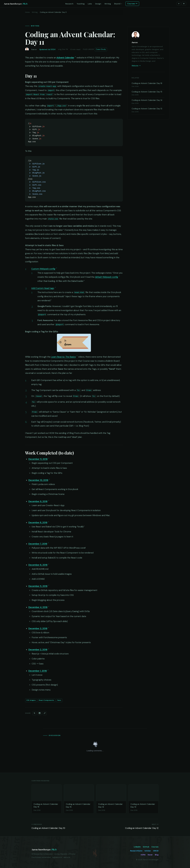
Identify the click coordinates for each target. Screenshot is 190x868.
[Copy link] (45, 713)
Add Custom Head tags (43, 288)
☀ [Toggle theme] (184, 4)
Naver (150, 855)
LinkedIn (137, 847)
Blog (157, 855)
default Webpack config (107, 277)
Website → (136, 66)
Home (27, 12)
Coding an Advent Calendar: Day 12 (142, 828)
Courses (155, 847)
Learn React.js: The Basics (63, 357)
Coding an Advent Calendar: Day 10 (48, 828)
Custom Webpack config (43, 269)
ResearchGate (136, 851)
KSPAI (143, 855)
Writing (35, 12)
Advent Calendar (65, 58)
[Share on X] (34, 713)
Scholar (148, 851)
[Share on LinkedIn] (39, 713)
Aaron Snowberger (16, 4)
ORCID (156, 851)
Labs (90, 4)
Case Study (101, 49)
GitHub (146, 847)
